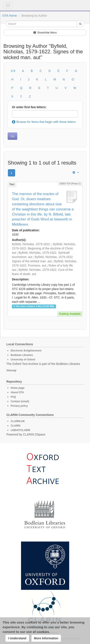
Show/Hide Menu (45, 33)
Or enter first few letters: (29, 107)
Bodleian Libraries (22, 355)
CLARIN (15, 426)
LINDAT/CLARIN (20, 430)
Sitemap (11, 370)
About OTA (17, 392)
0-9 (13, 71)
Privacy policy (19, 406)
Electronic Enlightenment (26, 351)
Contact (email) (20, 401)
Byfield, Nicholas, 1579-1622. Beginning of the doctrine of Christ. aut (44, 248)
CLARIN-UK (18, 421)
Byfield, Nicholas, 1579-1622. (31, 244)
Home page (18, 388)
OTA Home (10, 16)
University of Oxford (23, 360)
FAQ (13, 397)
